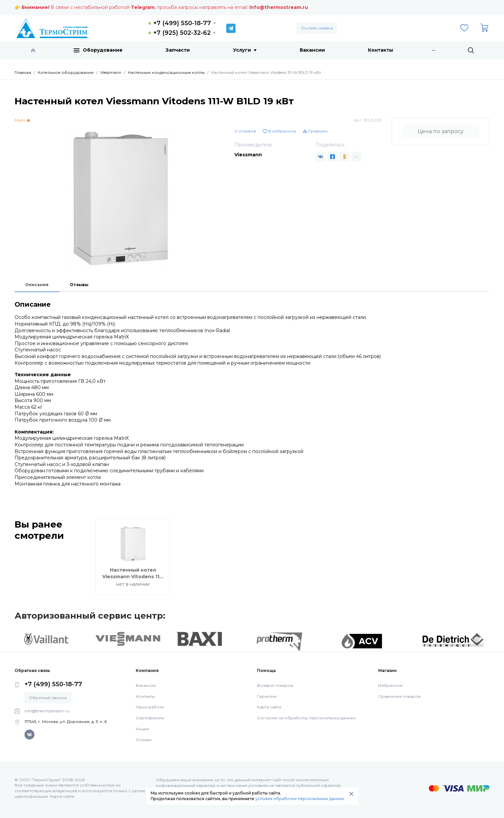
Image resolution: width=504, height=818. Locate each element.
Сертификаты (150, 718)
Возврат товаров (275, 685)
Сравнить (315, 131)
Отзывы (79, 285)
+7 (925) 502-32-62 (182, 33)
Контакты (380, 50)
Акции (142, 729)
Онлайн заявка (317, 28)
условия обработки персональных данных (300, 799)
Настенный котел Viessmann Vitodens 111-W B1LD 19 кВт (133, 576)
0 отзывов (245, 131)
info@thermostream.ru (279, 7)
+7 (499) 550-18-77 (182, 23)
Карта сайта (269, 707)
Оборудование (98, 50)
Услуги (245, 50)
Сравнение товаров (399, 696)
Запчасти (178, 50)
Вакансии (312, 50)
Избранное (390, 685)
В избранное (279, 131)
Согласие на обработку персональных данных (306, 718)
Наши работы (150, 707)
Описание (37, 285)
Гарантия (267, 696)
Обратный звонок (48, 698)
